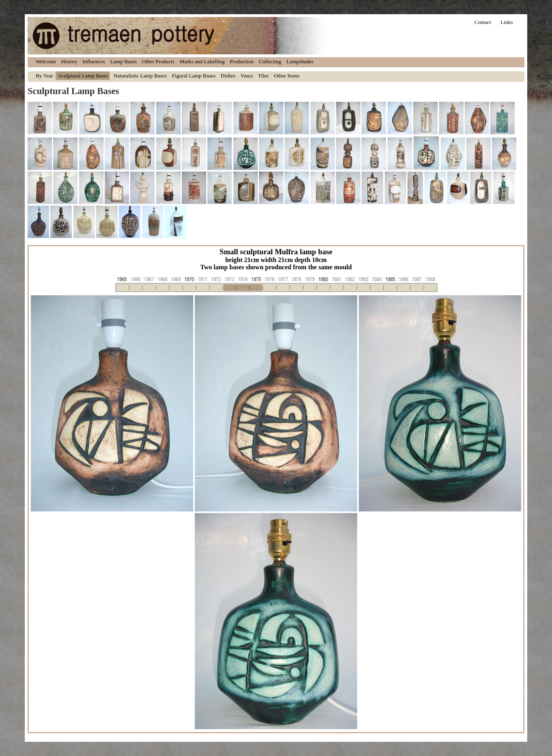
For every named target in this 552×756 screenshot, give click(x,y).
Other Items (286, 76)
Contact (483, 22)
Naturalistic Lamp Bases (140, 76)
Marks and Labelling (202, 61)
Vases (247, 76)
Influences (94, 61)
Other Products (158, 61)
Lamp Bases (123, 61)
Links (507, 22)
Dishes (228, 76)
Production (242, 61)
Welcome (46, 61)
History (69, 61)
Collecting (270, 61)
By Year (44, 76)
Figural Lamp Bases (194, 76)
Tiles (263, 76)
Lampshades (300, 61)
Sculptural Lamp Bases (84, 76)
